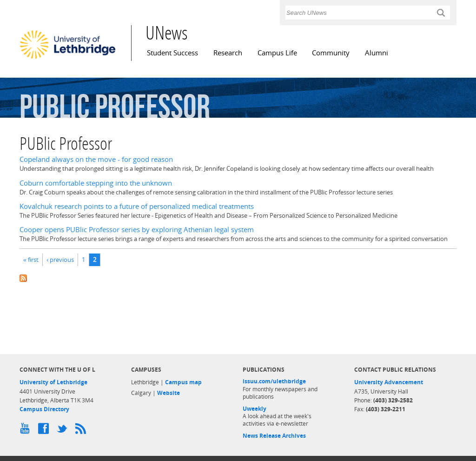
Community (331, 53)
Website (169, 393)
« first (31, 260)
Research (228, 53)
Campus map (183, 382)
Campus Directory (44, 409)
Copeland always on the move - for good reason (96, 159)
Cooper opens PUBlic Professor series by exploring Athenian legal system (137, 230)
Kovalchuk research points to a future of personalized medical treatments (137, 206)
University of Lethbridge (53, 382)
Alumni (377, 53)
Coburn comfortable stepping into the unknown (96, 183)
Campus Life (277, 53)
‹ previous (60, 260)
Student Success (172, 53)
